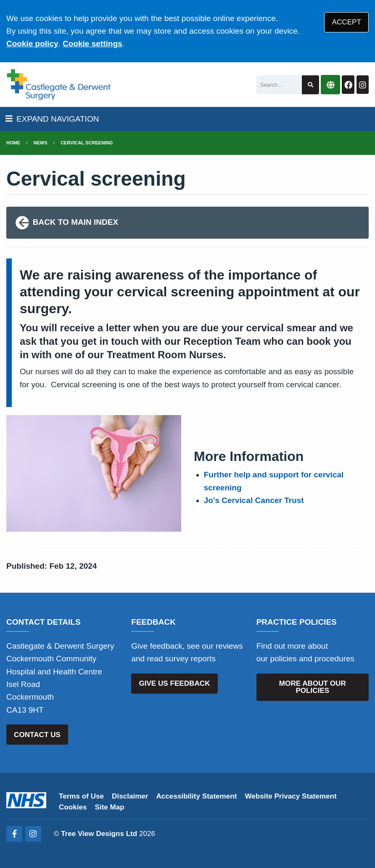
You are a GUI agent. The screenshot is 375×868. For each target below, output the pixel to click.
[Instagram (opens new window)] (33, 834)
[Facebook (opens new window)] (14, 834)
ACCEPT (347, 22)
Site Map (110, 807)
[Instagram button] (363, 85)
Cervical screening (87, 143)
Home (13, 143)
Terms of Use (81, 796)
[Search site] (310, 85)
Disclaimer (130, 796)
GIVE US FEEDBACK (174, 683)
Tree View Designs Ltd (99, 834)
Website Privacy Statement (290, 796)
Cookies (73, 807)
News (41, 143)
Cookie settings (92, 44)
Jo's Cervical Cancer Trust (254, 500)
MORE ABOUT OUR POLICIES (313, 687)
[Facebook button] (348, 85)
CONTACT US (37, 735)
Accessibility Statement (197, 796)
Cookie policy (32, 44)
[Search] (279, 85)
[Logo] (59, 85)
